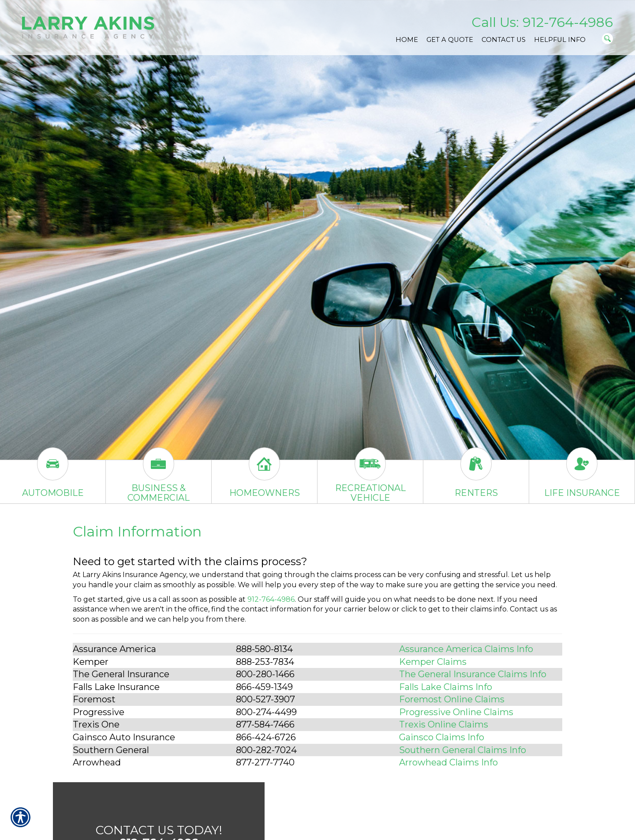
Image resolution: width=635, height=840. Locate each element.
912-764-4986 (271, 599)
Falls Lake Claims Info (446, 687)
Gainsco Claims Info (442, 737)
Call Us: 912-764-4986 (542, 22)
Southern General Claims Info (463, 750)
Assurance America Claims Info (466, 649)
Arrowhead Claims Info (448, 762)
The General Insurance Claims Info (473, 674)
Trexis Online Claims (444, 724)
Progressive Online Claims (456, 712)
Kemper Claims (433, 662)
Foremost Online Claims (452, 699)
